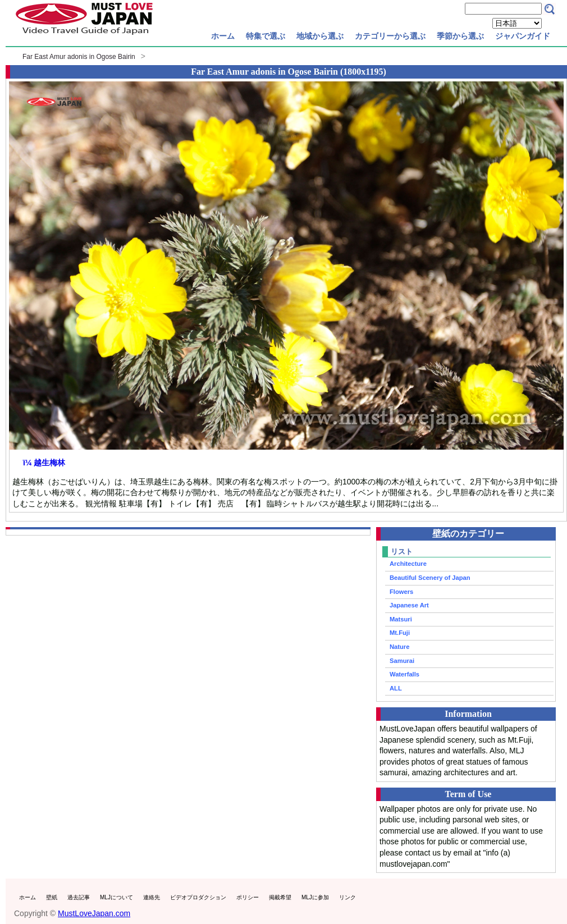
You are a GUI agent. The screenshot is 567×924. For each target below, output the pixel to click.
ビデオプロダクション (198, 897)
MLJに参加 (315, 897)
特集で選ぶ (266, 36)
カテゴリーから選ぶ (390, 36)
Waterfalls (404, 674)
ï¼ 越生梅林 (44, 463)
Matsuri (401, 619)
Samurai (402, 661)
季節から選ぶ (460, 36)
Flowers (401, 592)
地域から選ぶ (320, 36)
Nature (399, 647)
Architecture (408, 564)
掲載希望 (280, 897)
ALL (396, 688)
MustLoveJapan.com (94, 913)
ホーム (223, 36)
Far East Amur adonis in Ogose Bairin (79, 57)
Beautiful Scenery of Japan (430, 578)
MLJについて (116, 897)
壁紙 (52, 897)
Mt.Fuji (400, 633)
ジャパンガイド (523, 36)
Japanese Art (409, 605)
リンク (347, 897)
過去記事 (79, 897)
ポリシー (248, 897)
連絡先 (152, 897)
